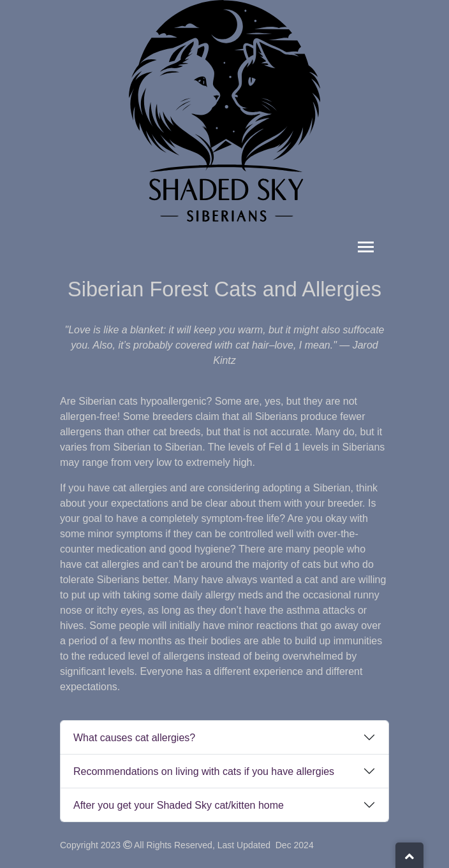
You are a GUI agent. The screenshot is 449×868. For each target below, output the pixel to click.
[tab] (224, 737)
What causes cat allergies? (134, 738)
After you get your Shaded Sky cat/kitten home (179, 805)
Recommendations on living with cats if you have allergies (204, 771)
